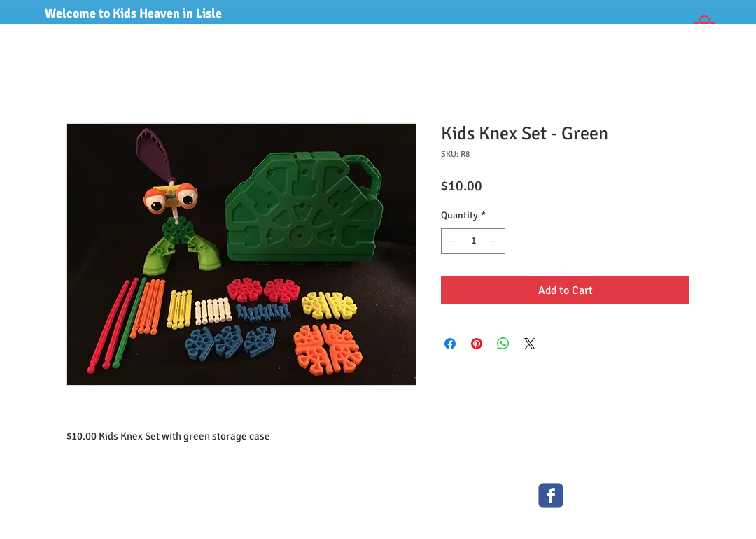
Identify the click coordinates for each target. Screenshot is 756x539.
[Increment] (495, 241)
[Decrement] (452, 241)
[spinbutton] (473, 241)
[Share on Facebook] (450, 344)
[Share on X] (530, 344)
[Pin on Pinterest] (477, 344)
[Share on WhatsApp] (503, 344)
